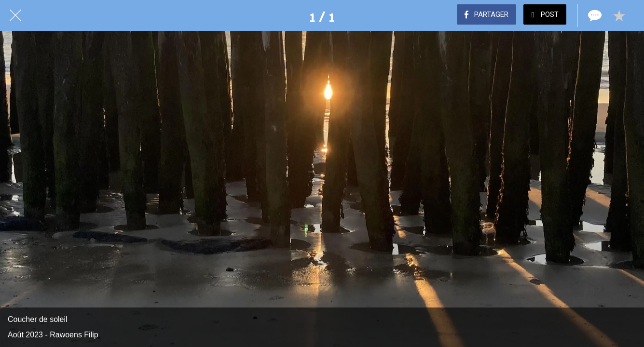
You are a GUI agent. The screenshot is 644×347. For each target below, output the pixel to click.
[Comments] (594, 15)
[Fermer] (15, 15)
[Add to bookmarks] (619, 15)
